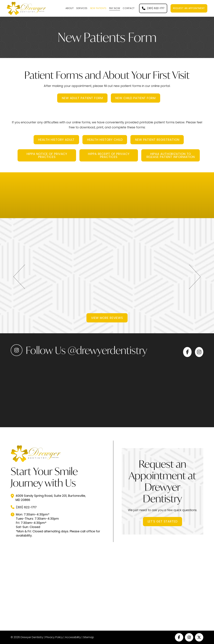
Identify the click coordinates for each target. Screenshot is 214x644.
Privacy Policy (54, 637)
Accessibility (73, 637)
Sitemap (89, 637)
